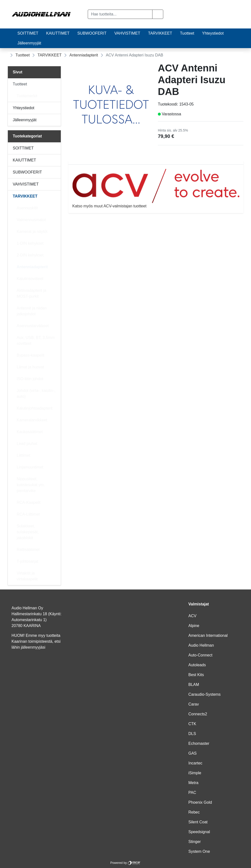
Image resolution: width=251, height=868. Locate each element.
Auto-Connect (201, 655)
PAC (192, 793)
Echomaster (199, 743)
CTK (192, 724)
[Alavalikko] (56, 84)
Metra (194, 783)
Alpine (194, 626)
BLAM (194, 685)
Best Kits (196, 675)
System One (199, 851)
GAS (193, 753)
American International (208, 635)
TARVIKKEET (160, 33)
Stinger (195, 842)
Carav (194, 704)
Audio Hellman (201, 645)
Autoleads (197, 665)
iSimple (195, 773)
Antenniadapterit (84, 55)
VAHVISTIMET (127, 33)
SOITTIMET (28, 33)
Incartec (195, 763)
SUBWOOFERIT (92, 33)
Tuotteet (187, 33)
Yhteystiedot (213, 33)
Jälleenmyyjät (29, 43)
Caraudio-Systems (205, 694)
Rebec (194, 812)
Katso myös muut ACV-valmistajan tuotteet (156, 188)
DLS (192, 734)
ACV (193, 616)
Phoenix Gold (200, 802)
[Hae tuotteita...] (120, 14)
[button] (158, 14)
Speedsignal (199, 832)
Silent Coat (198, 822)
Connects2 (198, 714)
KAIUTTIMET (58, 33)
